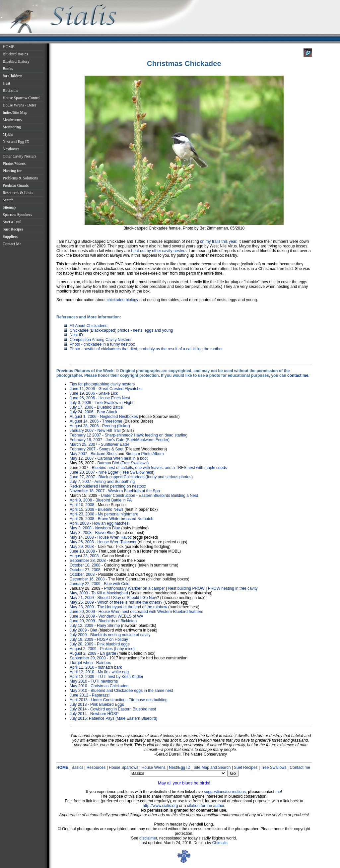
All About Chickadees (88, 326)
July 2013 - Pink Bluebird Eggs (97, 704)
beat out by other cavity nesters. (159, 251)
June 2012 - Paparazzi (90, 695)
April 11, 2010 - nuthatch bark (96, 667)
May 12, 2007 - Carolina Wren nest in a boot (109, 458)
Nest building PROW (186, 588)
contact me (298, 375)
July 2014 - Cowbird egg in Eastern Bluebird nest (113, 709)
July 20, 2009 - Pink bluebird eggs (100, 644)
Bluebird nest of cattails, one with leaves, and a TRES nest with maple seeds (159, 468)
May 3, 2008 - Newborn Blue (95, 528)
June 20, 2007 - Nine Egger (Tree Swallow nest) (112, 472)
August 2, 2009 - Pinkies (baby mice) (102, 649)
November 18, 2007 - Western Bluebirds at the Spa (115, 491)
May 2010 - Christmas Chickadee (99, 686)
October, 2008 (82, 574)
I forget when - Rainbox (90, 663)
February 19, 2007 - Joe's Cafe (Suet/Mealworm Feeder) (120, 440)
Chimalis (220, 843)
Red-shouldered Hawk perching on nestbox (108, 486)
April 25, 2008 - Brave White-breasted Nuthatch (111, 519)
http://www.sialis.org (160, 806)
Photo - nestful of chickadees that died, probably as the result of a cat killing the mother (146, 349)
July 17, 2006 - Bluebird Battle (96, 407)
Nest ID (76, 335)
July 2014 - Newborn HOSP (94, 714)
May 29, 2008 (82, 547)
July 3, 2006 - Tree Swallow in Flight (102, 403)
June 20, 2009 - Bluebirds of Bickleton (103, 621)
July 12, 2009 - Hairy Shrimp (95, 626)
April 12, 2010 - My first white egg (99, 672)
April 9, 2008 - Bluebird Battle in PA (101, 500)
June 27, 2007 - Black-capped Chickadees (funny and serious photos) (131, 477)
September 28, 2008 (88, 561)
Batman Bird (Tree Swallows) (123, 463)
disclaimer (148, 838)
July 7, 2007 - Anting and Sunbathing (102, 482)
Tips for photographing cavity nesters (102, 384)
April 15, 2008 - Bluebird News (97, 509)
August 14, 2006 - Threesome (96, 421)
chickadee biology (122, 300)
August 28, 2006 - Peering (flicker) (100, 426)
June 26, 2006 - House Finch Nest (100, 398)
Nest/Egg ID (180, 768)
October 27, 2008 (85, 570)
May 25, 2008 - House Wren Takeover (103, 542)
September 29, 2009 (88, 658)
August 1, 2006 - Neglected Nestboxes (104, 417)
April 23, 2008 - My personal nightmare (104, 514)
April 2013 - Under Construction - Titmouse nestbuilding (119, 700)
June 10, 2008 (82, 551)
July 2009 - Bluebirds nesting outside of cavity (110, 635)
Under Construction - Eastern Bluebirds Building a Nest (149, 496)
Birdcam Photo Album (144, 454)
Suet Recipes (246, 768)
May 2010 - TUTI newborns (94, 681)
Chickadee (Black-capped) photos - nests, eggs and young (121, 330)
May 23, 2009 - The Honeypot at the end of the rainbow (119, 607)
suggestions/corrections (225, 792)
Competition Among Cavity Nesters (101, 340)
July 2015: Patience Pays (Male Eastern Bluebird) (113, 718)
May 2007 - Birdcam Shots (93, 454)
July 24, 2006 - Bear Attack (93, 412)
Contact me (300, 768)
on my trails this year (218, 241)
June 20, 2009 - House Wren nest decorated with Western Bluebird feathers (136, 612)
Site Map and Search (212, 768)
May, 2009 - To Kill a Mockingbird (99, 593)
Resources (96, 768)
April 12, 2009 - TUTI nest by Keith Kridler (106, 677)
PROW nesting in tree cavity (233, 588)
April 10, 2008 (82, 505)
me (278, 792)
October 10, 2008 (85, 565)
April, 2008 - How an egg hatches (99, 523)
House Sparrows (124, 768)
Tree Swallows (274, 768)
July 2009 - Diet (83, 630)
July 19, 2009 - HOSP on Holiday (99, 639)
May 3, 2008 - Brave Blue (92, 533)
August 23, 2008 (84, 556)
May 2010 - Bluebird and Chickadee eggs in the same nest (121, 691)
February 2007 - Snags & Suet (97, 449)
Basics (77, 768)
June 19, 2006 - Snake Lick (94, 393)
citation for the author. (206, 806)
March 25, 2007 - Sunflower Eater (99, 444)
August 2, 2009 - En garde (93, 653)
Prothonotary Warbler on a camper (134, 588)
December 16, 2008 (87, 579)
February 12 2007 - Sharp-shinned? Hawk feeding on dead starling (129, 435)
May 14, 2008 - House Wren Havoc (101, 537)
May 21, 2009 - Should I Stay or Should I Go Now (113, 598)
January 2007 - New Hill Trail (95, 431)
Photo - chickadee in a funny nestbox (102, 344)
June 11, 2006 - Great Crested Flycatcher (106, 389)
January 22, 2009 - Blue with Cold (100, 584)
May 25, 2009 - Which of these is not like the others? (116, 602)
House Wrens (154, 768)
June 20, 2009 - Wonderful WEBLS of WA (106, 616)
